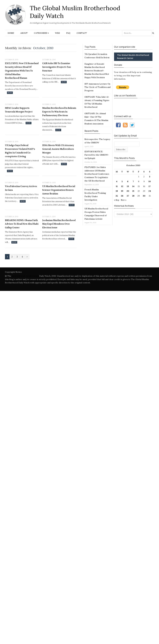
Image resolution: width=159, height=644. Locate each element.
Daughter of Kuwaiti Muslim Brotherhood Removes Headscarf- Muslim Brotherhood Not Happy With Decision (97, 71)
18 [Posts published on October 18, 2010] (117, 191)
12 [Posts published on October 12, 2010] (122, 186)
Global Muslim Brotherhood (25, 276)
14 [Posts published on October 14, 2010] (133, 186)
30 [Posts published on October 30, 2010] (144, 196)
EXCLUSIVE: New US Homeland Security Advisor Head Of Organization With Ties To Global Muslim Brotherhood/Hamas (22, 71)
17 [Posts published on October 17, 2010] (150, 186)
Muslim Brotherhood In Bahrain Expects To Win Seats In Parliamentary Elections (59, 112)
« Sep (117, 200)
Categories (40, 33)
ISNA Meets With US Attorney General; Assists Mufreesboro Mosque (58, 149)
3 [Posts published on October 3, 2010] (150, 177)
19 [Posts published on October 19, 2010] (122, 191)
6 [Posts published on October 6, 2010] (128, 181)
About (24, 33)
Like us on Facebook (125, 95)
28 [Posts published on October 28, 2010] (133, 196)
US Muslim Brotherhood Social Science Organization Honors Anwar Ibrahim (59, 190)
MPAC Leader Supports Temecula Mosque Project (19, 110)
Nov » (124, 200)
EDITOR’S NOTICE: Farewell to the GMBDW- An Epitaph (97, 155)
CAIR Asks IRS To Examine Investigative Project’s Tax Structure (56, 67)
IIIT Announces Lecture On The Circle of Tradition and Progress (97, 87)
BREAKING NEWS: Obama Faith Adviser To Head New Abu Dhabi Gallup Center (22, 224)
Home (11, 33)
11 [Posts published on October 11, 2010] (117, 186)
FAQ (68, 33)
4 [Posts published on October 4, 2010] (117, 181)
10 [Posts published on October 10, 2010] (150, 181)
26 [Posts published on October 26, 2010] (122, 196)
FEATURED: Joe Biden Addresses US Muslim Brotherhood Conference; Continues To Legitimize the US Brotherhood (97, 174)
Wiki (57, 33)
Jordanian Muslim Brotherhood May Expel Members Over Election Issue (59, 224)
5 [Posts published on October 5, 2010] (122, 181)
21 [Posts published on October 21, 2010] (133, 191)
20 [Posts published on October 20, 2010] (128, 191)
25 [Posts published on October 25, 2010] (117, 196)
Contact (82, 33)
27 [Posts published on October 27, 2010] (128, 196)
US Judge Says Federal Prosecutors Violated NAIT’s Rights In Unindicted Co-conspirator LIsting (20, 151)
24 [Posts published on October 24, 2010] (150, 191)
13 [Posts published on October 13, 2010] (128, 186)
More (10, 93)
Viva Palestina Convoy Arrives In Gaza (21, 188)
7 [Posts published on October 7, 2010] (133, 181)
